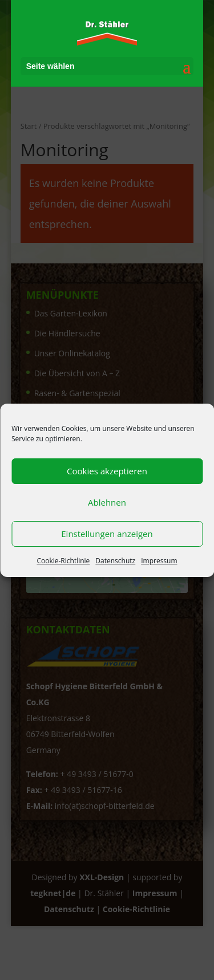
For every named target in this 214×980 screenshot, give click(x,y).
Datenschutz (115, 561)
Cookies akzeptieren (107, 471)
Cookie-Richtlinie (63, 561)
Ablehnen (107, 502)
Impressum (159, 561)
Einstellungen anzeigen (107, 534)
